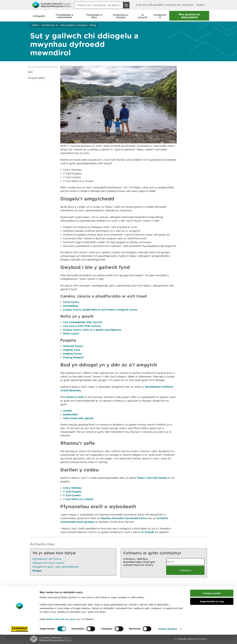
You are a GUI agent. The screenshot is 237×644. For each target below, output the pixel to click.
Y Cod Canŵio (72, 495)
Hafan (35, 25)
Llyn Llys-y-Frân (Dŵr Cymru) (82, 326)
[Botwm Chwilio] (126, 5)
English (200, 5)
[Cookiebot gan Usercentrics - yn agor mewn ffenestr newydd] (19, 638)
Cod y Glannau (72, 488)
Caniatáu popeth (212, 602)
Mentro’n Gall (75, 397)
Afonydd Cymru (73, 346)
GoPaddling (70, 306)
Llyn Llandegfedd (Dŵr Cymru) (83, 322)
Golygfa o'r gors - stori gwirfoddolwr (56, 567)
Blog (93, 25)
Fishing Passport (73, 357)
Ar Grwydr (147, 532)
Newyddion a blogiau (74, 25)
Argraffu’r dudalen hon (192, 587)
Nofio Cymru (71, 333)
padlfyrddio (70, 414)
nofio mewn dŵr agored (78, 418)
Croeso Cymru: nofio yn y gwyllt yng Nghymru (92, 330)
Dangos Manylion (168, 638)
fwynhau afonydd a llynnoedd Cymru (124, 518)
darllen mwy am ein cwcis (61, 628)
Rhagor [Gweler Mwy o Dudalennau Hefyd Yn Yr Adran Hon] (37, 571)
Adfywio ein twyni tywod (48, 563)
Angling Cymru (72, 354)
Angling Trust (71, 350)
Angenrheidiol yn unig (212, 611)
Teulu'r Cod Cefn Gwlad (152, 478)
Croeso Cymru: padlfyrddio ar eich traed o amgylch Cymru (100, 310)
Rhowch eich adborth (95, 587)
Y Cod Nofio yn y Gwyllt (78, 499)
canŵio (68, 411)
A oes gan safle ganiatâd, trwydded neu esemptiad (164, 5)
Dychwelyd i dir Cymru (47, 559)
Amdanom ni (50, 25)
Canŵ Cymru (71, 302)
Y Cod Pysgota (72, 491)
